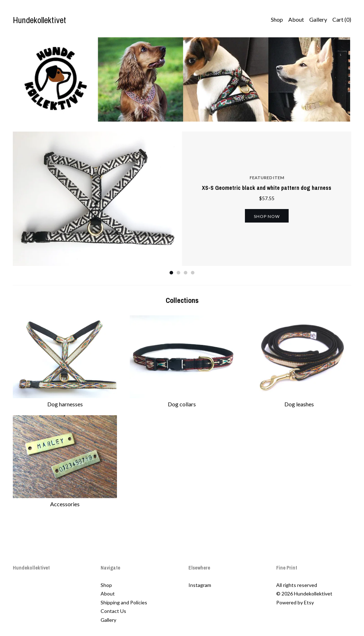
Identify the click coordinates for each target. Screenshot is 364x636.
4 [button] (193, 273)
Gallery (318, 19)
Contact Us (113, 611)
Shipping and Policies (124, 602)
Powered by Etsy (295, 602)
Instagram (200, 585)
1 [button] (171, 273)
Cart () (342, 19)
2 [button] (178, 273)
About (296, 19)
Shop (277, 19)
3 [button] (186, 273)
